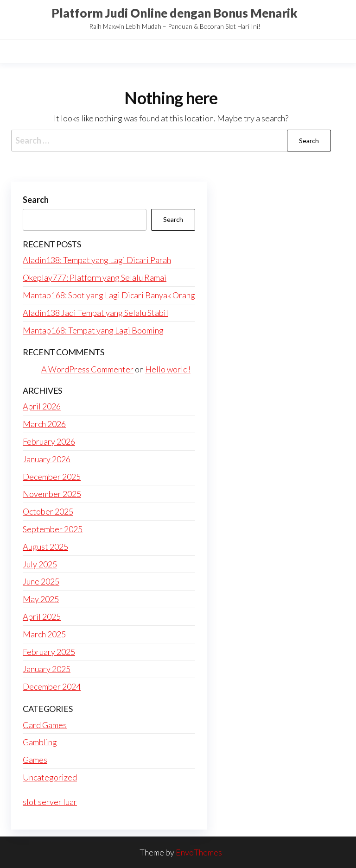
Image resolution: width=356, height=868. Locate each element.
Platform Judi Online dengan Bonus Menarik (175, 13)
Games (35, 760)
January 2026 (47, 459)
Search (36, 200)
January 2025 (47, 669)
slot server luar (50, 802)
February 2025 (49, 652)
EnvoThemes (199, 852)
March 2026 (44, 424)
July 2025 (40, 564)
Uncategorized (50, 777)
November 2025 (52, 494)
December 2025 (52, 477)
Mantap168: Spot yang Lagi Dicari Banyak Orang (109, 295)
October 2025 (48, 511)
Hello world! (168, 369)
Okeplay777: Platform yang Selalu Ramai (95, 277)
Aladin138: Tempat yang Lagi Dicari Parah (97, 260)
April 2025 (42, 616)
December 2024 (52, 686)
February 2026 (49, 441)
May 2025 (41, 599)
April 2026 (42, 406)
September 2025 (53, 529)
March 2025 (44, 634)
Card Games (45, 725)
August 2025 (45, 547)
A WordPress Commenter (87, 369)
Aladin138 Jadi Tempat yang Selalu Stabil (95, 313)
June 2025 (41, 581)
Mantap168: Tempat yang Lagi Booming (93, 330)
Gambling (40, 742)
